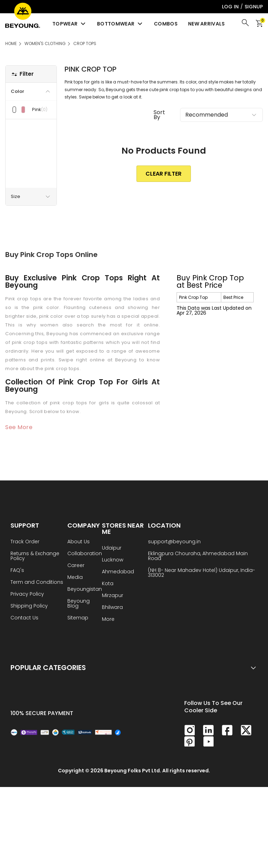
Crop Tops (85, 43)
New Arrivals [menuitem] (207, 24)
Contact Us (24, 618)
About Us (79, 542)
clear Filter (164, 174)
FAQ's (17, 571)
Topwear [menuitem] (69, 24)
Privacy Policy (27, 594)
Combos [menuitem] (166, 24)
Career (76, 566)
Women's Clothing (45, 43)
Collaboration (85, 554)
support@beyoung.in (174, 542)
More (108, 620)
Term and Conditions (37, 583)
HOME (11, 43)
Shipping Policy (29, 606)
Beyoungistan (85, 590)
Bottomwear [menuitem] (120, 24)
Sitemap (78, 618)
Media (75, 578)
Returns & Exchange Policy (35, 556)
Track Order (25, 542)
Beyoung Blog (79, 604)
